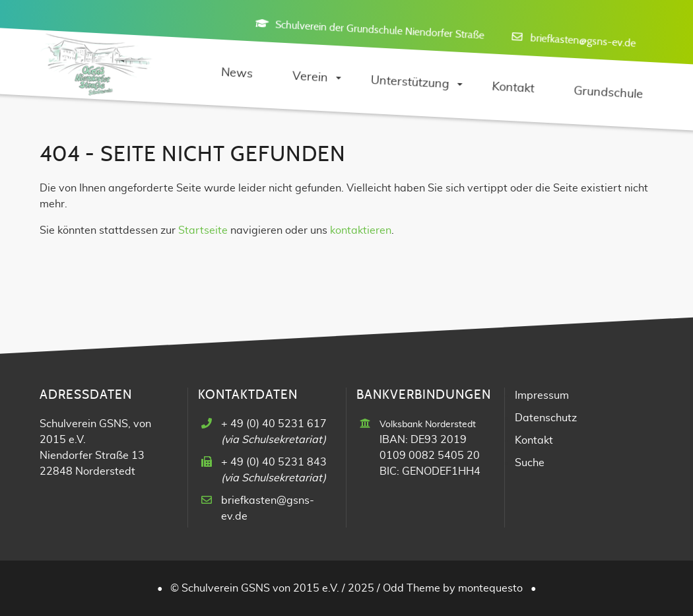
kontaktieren (361, 230)
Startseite (203, 230)
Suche (530, 463)
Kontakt (534, 440)
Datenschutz (546, 418)
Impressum (542, 395)
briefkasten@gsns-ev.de (583, 40)
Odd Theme (412, 588)
